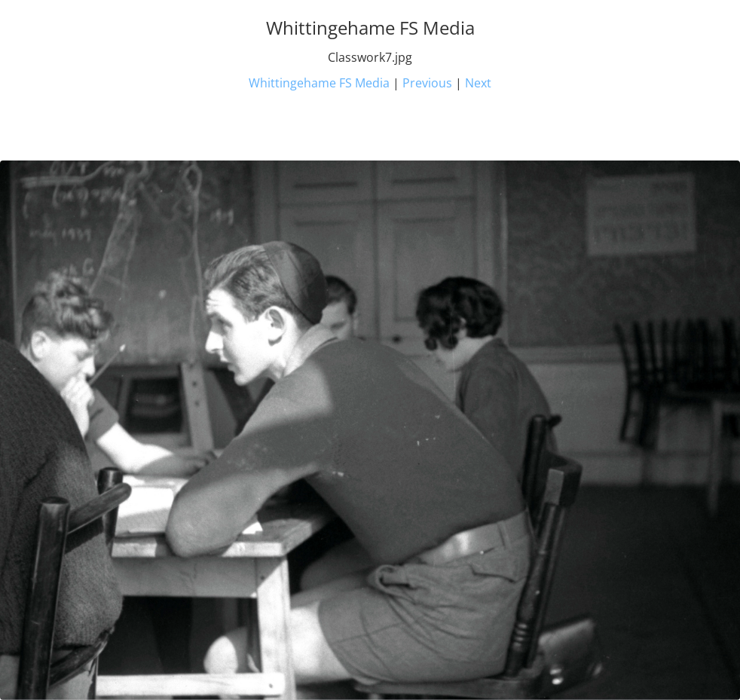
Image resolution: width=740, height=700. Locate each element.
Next (478, 83)
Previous (427, 83)
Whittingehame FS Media (319, 83)
